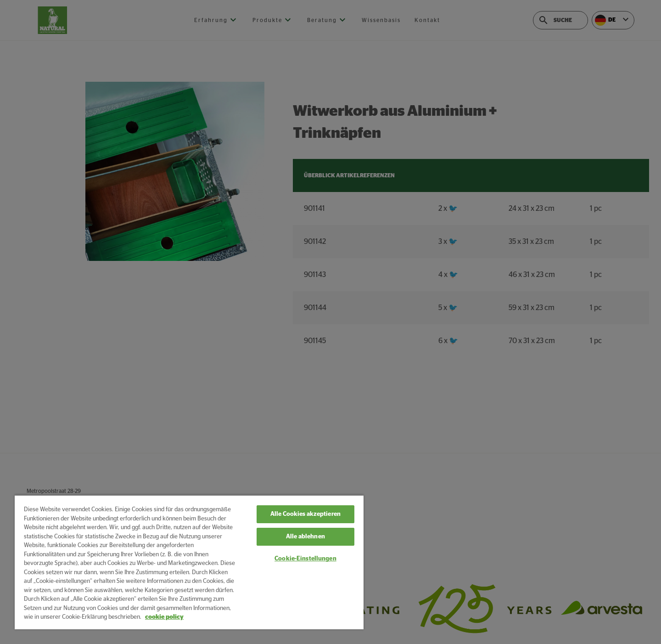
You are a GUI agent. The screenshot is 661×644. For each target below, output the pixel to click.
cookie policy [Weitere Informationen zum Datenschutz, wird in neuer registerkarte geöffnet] (164, 617)
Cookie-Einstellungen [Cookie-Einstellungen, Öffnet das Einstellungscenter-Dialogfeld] (305, 559)
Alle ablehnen (305, 537)
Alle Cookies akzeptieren (305, 514)
